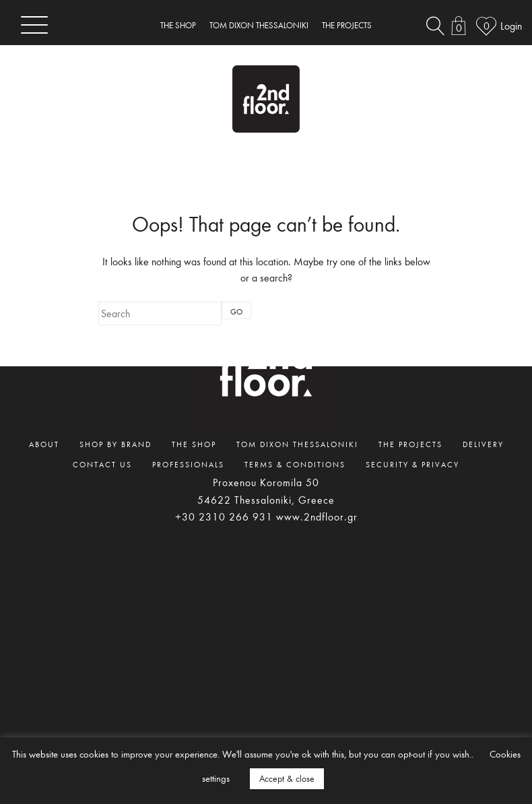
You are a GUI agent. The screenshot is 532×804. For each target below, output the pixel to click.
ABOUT (44, 444)
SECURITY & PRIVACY (412, 464)
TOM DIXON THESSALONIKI (259, 25)
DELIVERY (483, 444)
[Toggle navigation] (34, 25)
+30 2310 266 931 (224, 516)
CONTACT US (102, 464)
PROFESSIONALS (188, 464)
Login (511, 26)
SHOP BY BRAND (115, 444)
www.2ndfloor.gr (317, 516)
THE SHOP (178, 25)
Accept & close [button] (287, 778)
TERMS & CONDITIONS (295, 464)
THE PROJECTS (347, 25)
